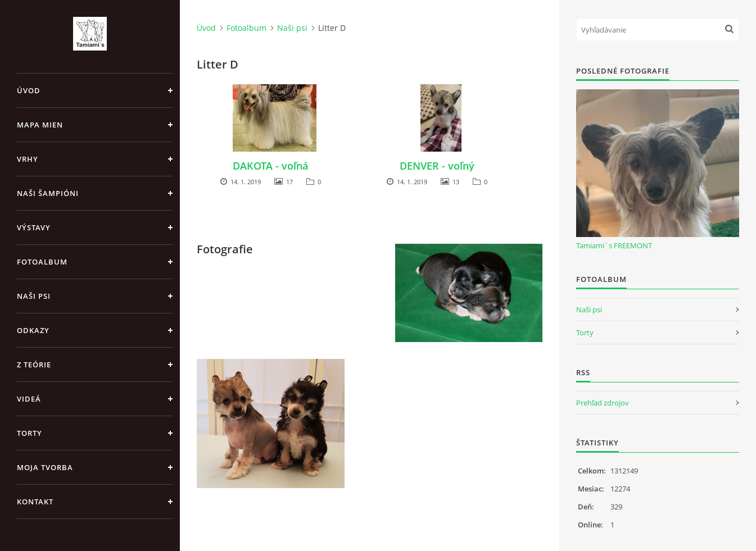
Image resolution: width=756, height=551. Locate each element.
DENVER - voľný (437, 166)
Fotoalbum (42, 262)
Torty (30, 433)
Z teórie (34, 365)
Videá (29, 399)
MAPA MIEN (40, 125)
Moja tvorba (45, 467)
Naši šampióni (48, 193)
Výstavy (34, 227)
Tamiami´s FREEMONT (614, 245)
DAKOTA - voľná (270, 166)
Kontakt (35, 502)
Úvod (29, 90)
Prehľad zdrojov (603, 403)
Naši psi (34, 296)
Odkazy (33, 330)
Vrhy (28, 159)
